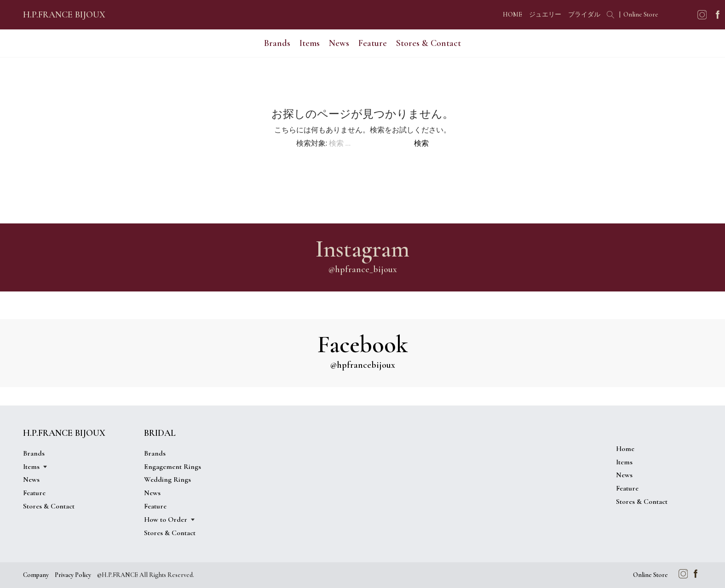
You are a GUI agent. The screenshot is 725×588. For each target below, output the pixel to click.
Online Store (641, 14)
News (339, 43)
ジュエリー (545, 14)
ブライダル (584, 14)
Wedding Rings (167, 480)
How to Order (166, 519)
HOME (512, 14)
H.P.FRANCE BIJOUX (64, 15)
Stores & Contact (429, 43)
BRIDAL (160, 433)
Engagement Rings (173, 467)
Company (36, 575)
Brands (277, 43)
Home (625, 449)
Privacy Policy (73, 575)
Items (310, 43)
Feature (373, 43)
